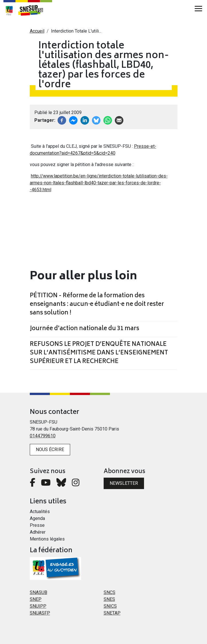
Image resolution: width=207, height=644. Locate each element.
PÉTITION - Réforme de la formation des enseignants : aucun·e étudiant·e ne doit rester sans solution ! (97, 305)
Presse (37, 525)
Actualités (40, 512)
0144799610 (43, 436)
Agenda (37, 518)
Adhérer (38, 532)
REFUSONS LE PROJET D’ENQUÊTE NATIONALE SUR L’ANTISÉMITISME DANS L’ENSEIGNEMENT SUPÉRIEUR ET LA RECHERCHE (99, 353)
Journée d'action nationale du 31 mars (84, 329)
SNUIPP (38, 606)
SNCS (110, 592)
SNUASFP (40, 613)
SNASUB (39, 592)
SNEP (36, 599)
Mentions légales (47, 539)
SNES (109, 599)
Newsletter (124, 483)
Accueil (37, 31)
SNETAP (112, 613)
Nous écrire (50, 449)
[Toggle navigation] (198, 9)
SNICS (110, 606)
